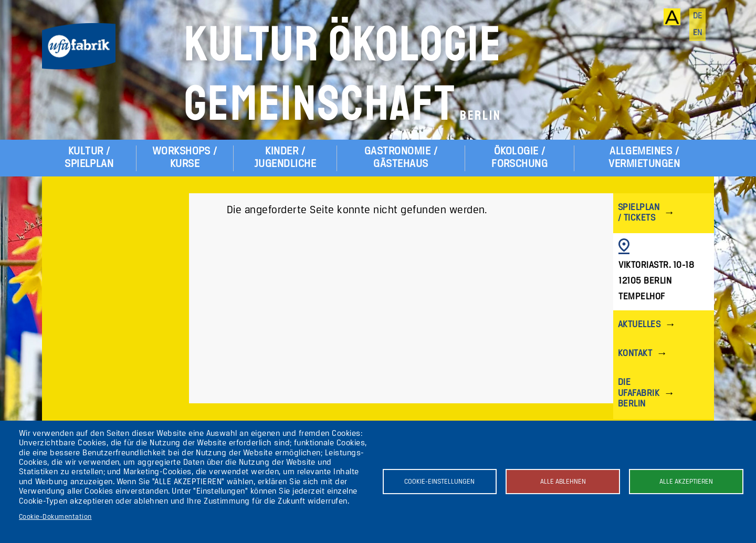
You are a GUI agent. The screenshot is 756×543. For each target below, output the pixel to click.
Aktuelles (639, 325)
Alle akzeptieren (686, 482)
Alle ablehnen (563, 482)
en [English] (698, 33)
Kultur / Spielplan (89, 158)
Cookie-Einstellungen (439, 482)
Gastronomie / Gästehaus (401, 158)
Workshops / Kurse (185, 158)
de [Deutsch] (698, 16)
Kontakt (635, 354)
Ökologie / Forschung (519, 158)
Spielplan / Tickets (639, 213)
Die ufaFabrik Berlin (639, 393)
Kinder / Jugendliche (285, 158)
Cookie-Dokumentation (55, 517)
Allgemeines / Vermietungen (644, 158)
